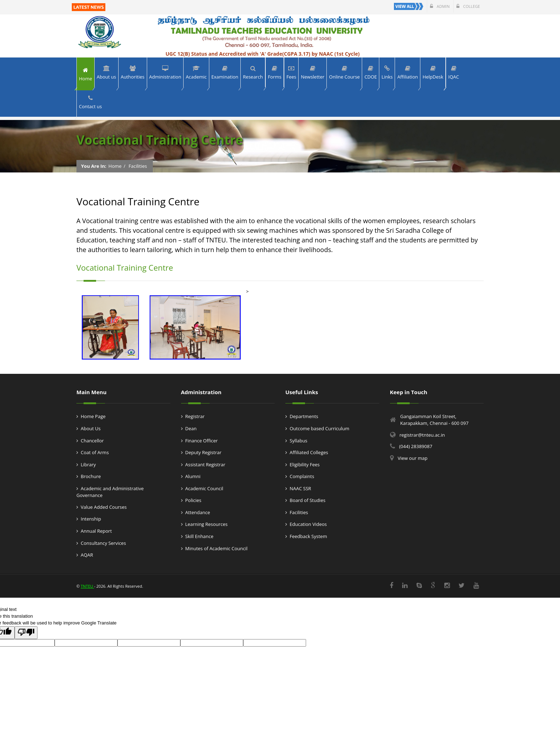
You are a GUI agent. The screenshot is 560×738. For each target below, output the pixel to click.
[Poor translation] (26, 633)
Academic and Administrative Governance (110, 492)
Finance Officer (202, 441)
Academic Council (204, 488)
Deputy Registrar (204, 452)
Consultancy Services (103, 543)
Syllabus (299, 441)
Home (115, 166)
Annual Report (96, 531)
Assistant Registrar (205, 465)
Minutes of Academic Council (217, 548)
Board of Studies (307, 500)
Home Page (93, 416)
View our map (413, 458)
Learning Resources (207, 524)
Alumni (193, 476)
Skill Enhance (199, 536)
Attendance (198, 512)
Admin (440, 6)
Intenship (91, 519)
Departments (304, 416)
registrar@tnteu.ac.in (422, 435)
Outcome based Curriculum (319, 428)
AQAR (87, 555)
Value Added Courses (104, 507)
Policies (193, 500)
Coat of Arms (95, 452)
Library (88, 465)
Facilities (138, 166)
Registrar (195, 416)
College (468, 6)
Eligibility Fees (305, 465)
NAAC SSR (300, 488)
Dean (191, 428)
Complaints (302, 476)
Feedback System (308, 536)
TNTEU (87, 586)
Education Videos (308, 524)
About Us (91, 428)
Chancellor (92, 441)
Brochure (91, 476)
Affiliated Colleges (309, 452)
